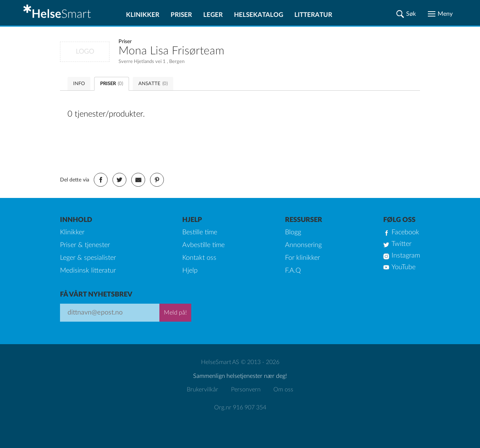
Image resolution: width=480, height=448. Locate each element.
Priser (181, 15)
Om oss (283, 390)
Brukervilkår (202, 390)
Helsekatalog (259, 15)
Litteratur (313, 15)
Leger (213, 15)
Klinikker (143, 15)
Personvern (246, 390)
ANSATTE (153, 84)
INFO (79, 84)
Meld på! (175, 313)
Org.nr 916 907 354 (240, 408)
